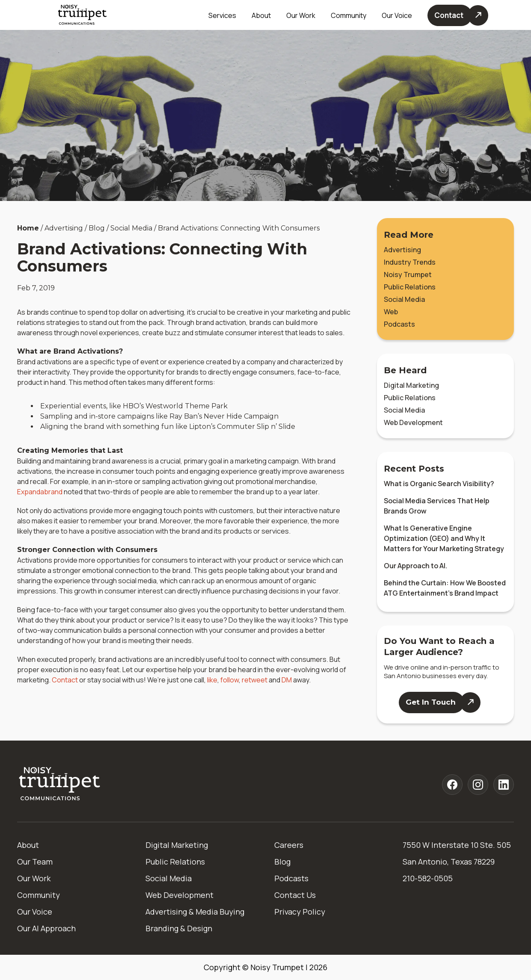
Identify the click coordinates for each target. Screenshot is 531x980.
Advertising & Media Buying (195, 912)
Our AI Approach (46, 928)
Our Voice (35, 912)
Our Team (35, 862)
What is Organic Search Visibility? (439, 484)
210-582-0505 (428, 878)
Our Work (301, 15)
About (28, 845)
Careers (289, 845)
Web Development (413, 422)
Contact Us (295, 895)
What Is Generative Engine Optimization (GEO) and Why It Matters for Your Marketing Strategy (444, 538)
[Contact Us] (458, 15)
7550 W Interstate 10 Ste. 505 (457, 845)
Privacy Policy (300, 912)
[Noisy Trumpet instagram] (478, 785)
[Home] (60, 784)
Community (349, 15)
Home (28, 228)
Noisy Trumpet (408, 275)
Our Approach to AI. (415, 566)
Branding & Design (179, 928)
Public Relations (410, 287)
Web (391, 312)
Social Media (404, 299)
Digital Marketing (411, 385)
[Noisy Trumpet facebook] (452, 785)
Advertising (402, 250)
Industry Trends (410, 262)
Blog (282, 862)
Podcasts (399, 324)
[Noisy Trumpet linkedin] (504, 785)
